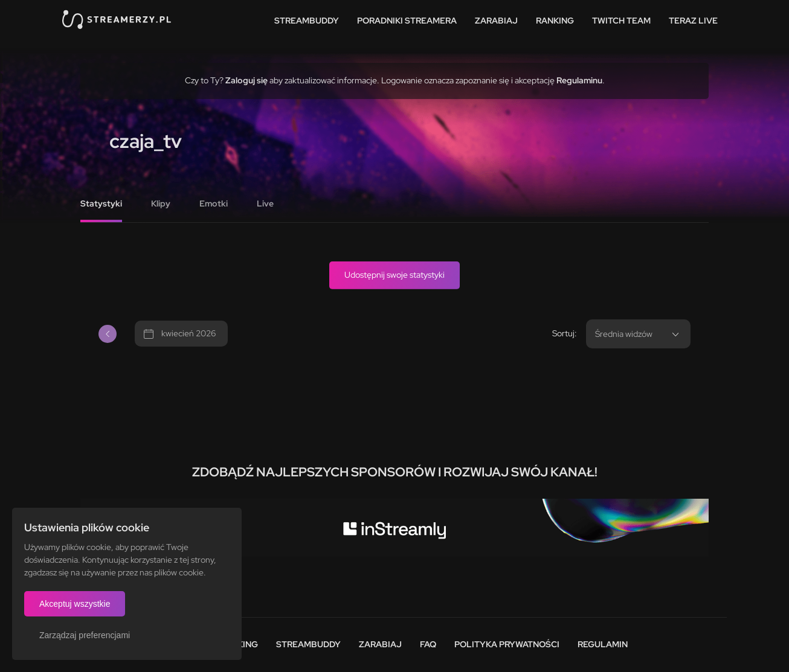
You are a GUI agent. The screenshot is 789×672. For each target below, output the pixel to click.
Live (265, 203)
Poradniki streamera (407, 21)
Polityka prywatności (507, 644)
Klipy (161, 203)
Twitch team (621, 21)
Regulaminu (579, 80)
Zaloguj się (246, 80)
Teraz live (693, 21)
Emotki (214, 203)
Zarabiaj (496, 21)
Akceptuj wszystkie (75, 604)
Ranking (555, 21)
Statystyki (101, 203)
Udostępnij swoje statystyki (394, 275)
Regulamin (603, 644)
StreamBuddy (307, 21)
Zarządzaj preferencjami (85, 635)
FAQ (428, 644)
